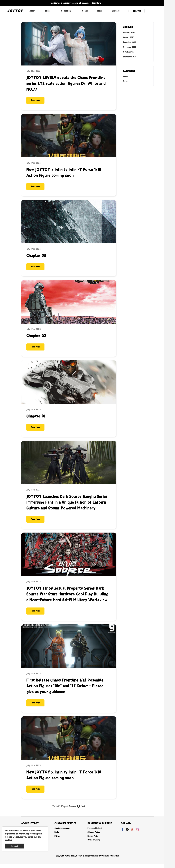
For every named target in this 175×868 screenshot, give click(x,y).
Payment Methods (95, 833)
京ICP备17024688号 (91, 860)
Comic (85, 11)
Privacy (57, 840)
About (32, 11)
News (100, 11)
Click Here (96, 3)
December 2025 (129, 42)
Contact (116, 11)
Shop (47, 11)
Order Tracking (94, 844)
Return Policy (93, 840)
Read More (36, 101)
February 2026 (129, 33)
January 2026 (129, 37)
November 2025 (130, 47)
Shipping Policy (94, 837)
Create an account (62, 833)
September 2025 (130, 57)
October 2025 (129, 52)
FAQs (57, 837)
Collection (66, 11)
